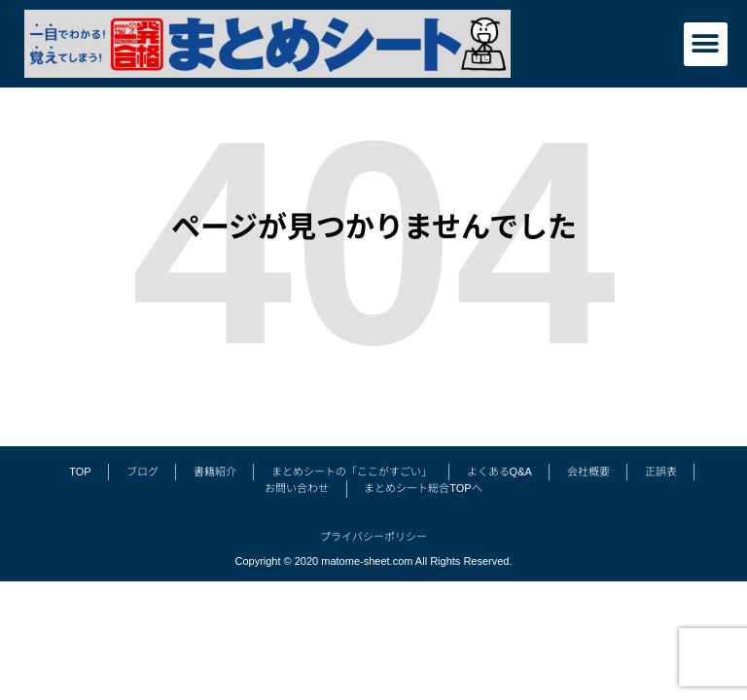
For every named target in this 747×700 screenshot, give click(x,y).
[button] (706, 44)
